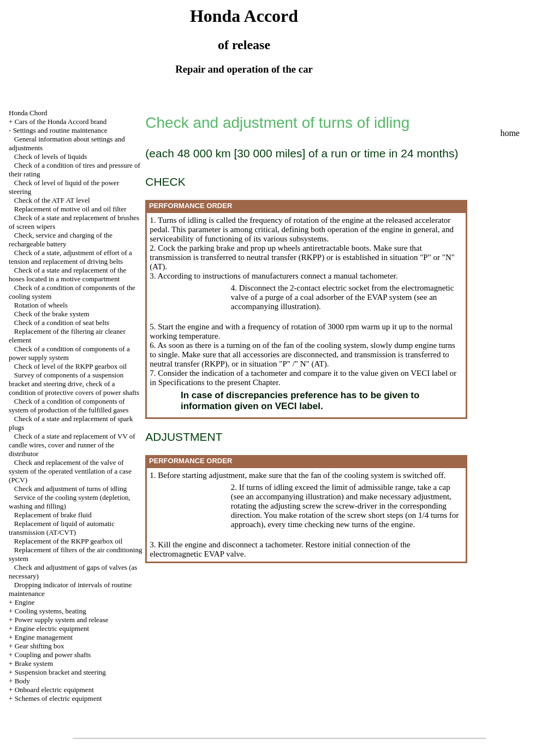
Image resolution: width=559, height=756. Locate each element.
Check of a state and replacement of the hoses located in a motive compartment (67, 274)
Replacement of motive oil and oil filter (70, 209)
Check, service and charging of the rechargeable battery (61, 240)
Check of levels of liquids (51, 156)
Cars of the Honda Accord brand (61, 122)
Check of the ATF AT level (52, 200)
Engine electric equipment (52, 628)
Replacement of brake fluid (53, 515)
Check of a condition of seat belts (62, 323)
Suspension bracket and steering (60, 672)
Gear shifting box (40, 646)
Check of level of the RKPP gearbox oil (70, 366)
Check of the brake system (52, 314)
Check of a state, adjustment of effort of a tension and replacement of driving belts (70, 257)
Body (22, 681)
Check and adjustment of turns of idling (71, 489)
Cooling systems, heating (50, 611)
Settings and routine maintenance (60, 130)
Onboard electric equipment (54, 690)
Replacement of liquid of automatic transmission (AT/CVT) (62, 528)
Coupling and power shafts (53, 655)
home (510, 133)
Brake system (34, 663)
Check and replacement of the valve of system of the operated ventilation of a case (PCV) (70, 471)
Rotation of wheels (41, 305)
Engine (25, 602)
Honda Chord (28, 113)
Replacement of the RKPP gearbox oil (68, 541)
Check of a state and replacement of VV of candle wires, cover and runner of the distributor (72, 445)
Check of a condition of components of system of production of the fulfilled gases (69, 406)
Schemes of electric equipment (58, 698)
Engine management (44, 637)
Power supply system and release (62, 620)
